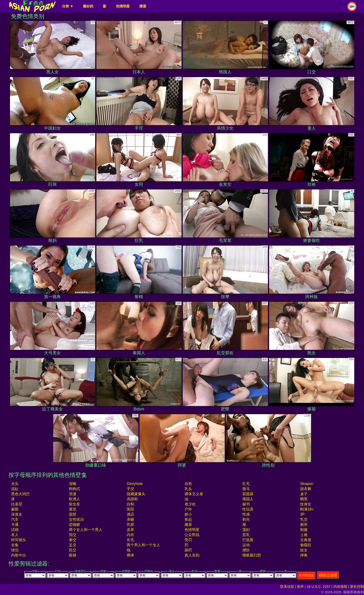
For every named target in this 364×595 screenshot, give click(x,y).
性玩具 (248, 509)
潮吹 (246, 550)
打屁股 (248, 540)
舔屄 (188, 550)
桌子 (304, 494)
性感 (246, 514)
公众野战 (192, 535)
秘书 (246, 504)
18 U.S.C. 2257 (319, 587)
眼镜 (73, 555)
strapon (307, 484)
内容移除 (340, 587)
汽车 (15, 519)
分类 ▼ (68, 6)
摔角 (304, 555)
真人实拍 (192, 555)
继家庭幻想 (252, 555)
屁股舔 (248, 494)
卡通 (15, 525)
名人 (15, 535)
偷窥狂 (306, 545)
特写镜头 (19, 540)
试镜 (15, 530)
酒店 (130, 514)
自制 (130, 504)
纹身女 (306, 504)
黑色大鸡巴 (20, 494)
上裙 (304, 535)
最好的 (88, 6)
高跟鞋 (132, 499)
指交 (73, 535)
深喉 (73, 484)
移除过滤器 (328, 575)
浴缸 (15, 489)
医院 (130, 509)
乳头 (188, 489)
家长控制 (357, 587)
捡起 (188, 519)
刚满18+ (307, 509)
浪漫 (73, 494)
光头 (15, 484)
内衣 (130, 535)
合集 (15, 545)
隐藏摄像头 (136, 494)
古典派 (306, 540)
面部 (73, 514)
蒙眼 (15, 509)
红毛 (246, 484)
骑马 (246, 489)
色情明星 (123, 6)
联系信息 (287, 587)
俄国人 (248, 499)
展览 (73, 509)
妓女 (304, 550)
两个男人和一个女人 (143, 545)
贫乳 (246, 535)
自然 (188, 484)
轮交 (73, 550)
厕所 (304, 525)
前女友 (75, 504)
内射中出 (19, 555)
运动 (246, 545)
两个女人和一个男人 (86, 530)
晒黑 (304, 499)
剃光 (246, 519)
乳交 (304, 519)
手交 (130, 489)
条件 (300, 587)
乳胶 (130, 525)
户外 (188, 509)
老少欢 (190, 504)
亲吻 (130, 519)
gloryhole (135, 484)
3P (302, 514)
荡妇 (246, 530)
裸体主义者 (194, 494)
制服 (304, 530)
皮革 (130, 530)
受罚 (188, 540)
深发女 (17, 514)
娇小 (188, 514)
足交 (73, 545)
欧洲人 (75, 499)
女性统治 (76, 519)
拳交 (73, 540)
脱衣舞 (306, 489)
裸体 (130, 555)
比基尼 (17, 504)
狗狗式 (75, 489)
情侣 (15, 550)
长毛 (130, 540)
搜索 (143, 6)
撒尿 (188, 525)
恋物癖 (75, 525)
